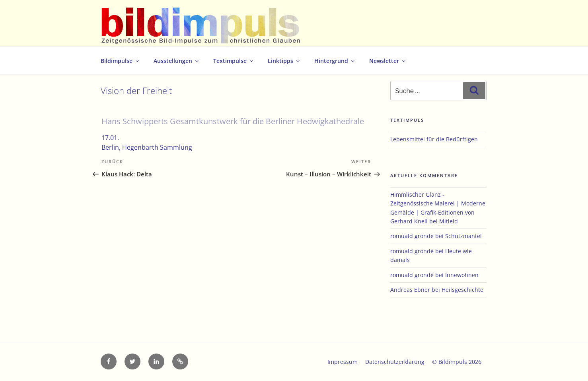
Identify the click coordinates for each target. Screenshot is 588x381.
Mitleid (449, 221)
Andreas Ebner (410, 290)
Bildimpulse (120, 61)
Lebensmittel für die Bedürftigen (434, 139)
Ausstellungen (177, 61)
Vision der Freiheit (136, 91)
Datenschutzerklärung (395, 362)
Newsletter (388, 61)
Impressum (343, 362)
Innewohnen (462, 275)
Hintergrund (335, 61)
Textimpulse (234, 61)
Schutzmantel (463, 236)
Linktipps (284, 61)
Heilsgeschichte (462, 290)
